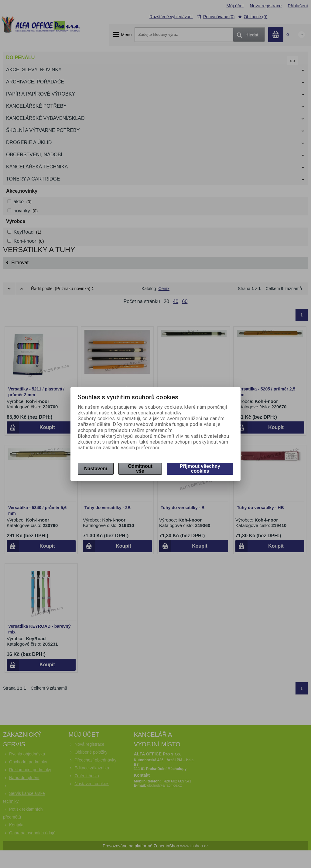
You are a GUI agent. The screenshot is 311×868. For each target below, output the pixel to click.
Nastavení (96, 469)
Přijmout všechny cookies (200, 469)
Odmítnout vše (140, 469)
